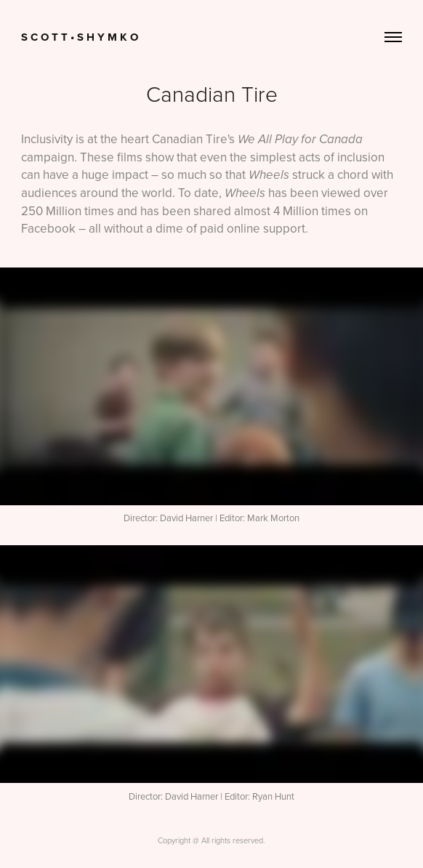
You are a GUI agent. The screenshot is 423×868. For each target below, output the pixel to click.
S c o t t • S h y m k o (80, 37)
